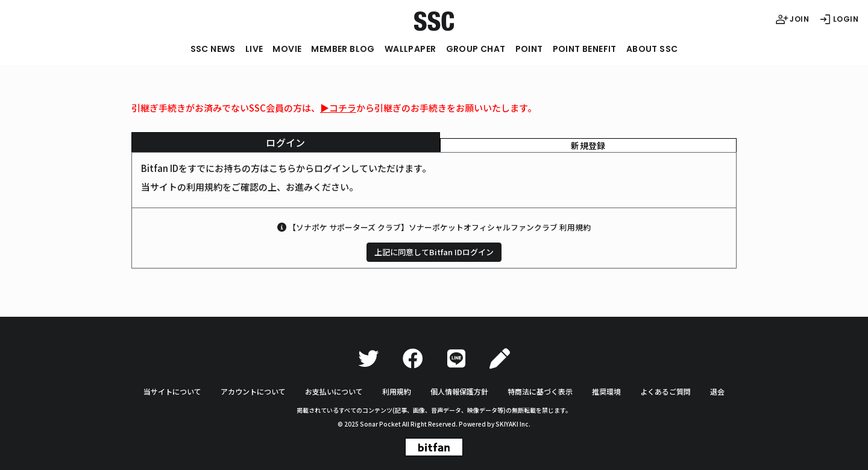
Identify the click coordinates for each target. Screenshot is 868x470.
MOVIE (287, 49)
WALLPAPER (410, 49)
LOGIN (838, 19)
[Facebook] (413, 359)
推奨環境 (606, 391)
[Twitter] (368, 359)
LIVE (254, 49)
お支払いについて (334, 391)
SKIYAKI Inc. (513, 424)
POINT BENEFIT (585, 49)
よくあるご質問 (665, 391)
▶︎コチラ (338, 108)
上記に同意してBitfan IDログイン (434, 252)
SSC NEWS (213, 49)
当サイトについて (172, 391)
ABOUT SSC (652, 49)
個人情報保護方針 (459, 391)
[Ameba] (500, 359)
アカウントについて (253, 391)
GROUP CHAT (476, 49)
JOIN (792, 19)
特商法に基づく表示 (540, 391)
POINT (529, 49)
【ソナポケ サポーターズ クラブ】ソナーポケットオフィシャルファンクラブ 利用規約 (439, 227)
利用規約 (397, 391)
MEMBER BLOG (343, 49)
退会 (717, 391)
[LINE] (456, 359)
